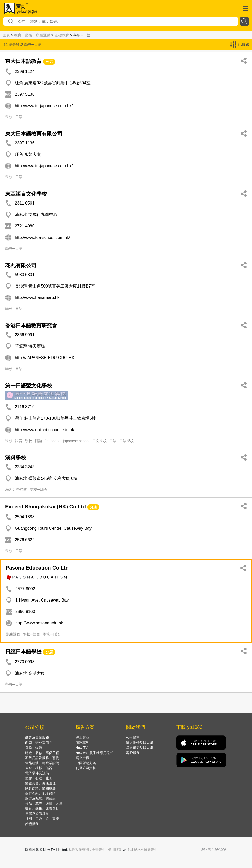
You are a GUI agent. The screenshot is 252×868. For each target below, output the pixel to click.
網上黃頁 (82, 738)
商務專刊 (82, 743)
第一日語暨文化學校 (29, 386)
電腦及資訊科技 (37, 814)
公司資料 (133, 738)
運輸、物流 (34, 748)
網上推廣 (82, 758)
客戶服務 (133, 753)
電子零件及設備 (37, 773)
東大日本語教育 (23, 61)
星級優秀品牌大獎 (140, 748)
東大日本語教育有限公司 (34, 134)
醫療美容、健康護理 (40, 783)
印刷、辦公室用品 (39, 743)
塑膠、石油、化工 (39, 778)
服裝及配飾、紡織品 (40, 798)
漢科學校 (16, 458)
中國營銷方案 (86, 763)
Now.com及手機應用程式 (94, 753)
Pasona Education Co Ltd (37, 568)
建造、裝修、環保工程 (42, 753)
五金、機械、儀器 (39, 768)
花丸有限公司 (21, 265)
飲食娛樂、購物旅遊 (40, 788)
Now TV (82, 748)
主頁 (6, 35)
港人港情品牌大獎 (140, 743)
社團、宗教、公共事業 (42, 819)
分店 (49, 62)
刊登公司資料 (86, 768)
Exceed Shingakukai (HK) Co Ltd (46, 507)
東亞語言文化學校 (26, 194)
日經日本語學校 (23, 652)
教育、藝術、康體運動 (32, 35)
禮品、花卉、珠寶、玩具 (44, 804)
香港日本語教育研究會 (31, 325)
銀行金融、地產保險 (40, 793)
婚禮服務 (32, 824)
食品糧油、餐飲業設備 (42, 763)
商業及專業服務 (37, 738)
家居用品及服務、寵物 (42, 758)
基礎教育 (62, 35)
